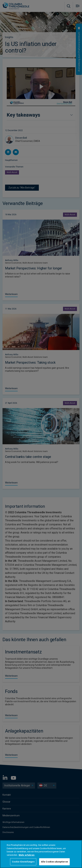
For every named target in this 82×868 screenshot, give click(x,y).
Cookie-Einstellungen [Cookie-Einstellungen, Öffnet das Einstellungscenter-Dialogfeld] (23, 862)
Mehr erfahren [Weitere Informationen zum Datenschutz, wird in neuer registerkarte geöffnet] (27, 855)
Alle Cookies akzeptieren (54, 862)
